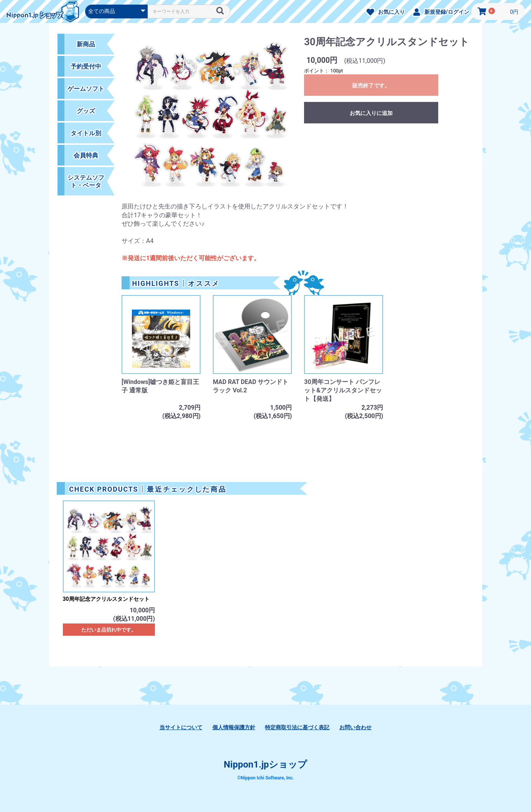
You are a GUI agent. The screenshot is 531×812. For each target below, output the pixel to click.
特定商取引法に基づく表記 (297, 727)
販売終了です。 (371, 85)
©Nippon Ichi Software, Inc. (265, 778)
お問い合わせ (355, 727)
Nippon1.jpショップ (266, 764)
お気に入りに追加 (371, 113)
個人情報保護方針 (234, 727)
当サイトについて (181, 727)
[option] (210, 118)
